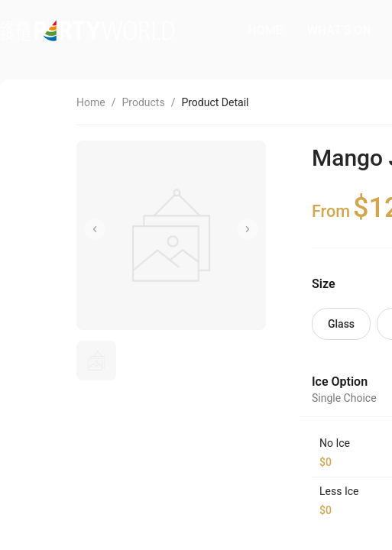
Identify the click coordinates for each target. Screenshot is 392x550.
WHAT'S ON (339, 30)
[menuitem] (265, 31)
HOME (265, 30)
